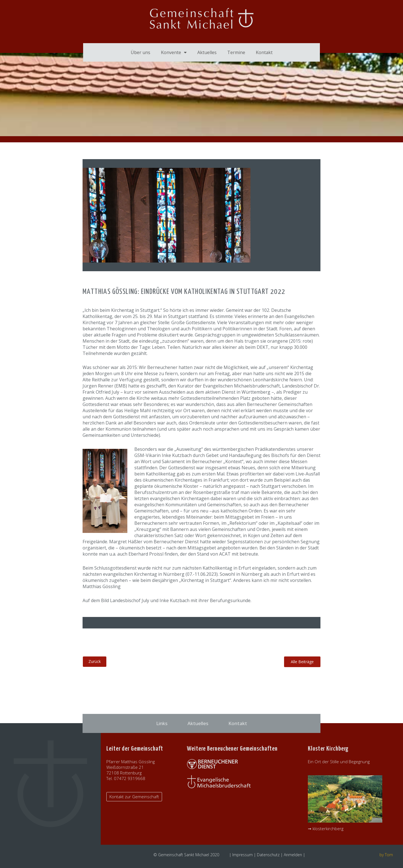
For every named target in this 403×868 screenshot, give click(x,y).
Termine (236, 52)
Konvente (174, 52)
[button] (302, 662)
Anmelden (293, 855)
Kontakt (264, 52)
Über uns (140, 52)
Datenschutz (268, 855)
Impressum (242, 855)
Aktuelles (207, 52)
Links (162, 723)
